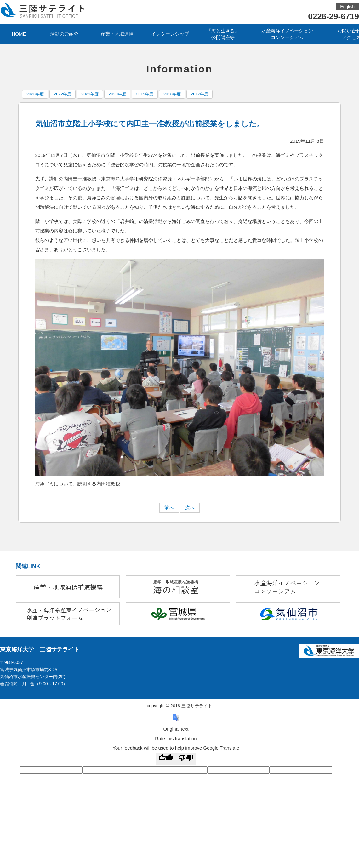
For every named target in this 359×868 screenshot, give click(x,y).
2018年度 (172, 94)
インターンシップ (170, 34)
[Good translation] (166, 759)
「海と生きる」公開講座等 (223, 34)
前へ (169, 508)
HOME (19, 34)
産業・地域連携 (117, 34)
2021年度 (90, 94)
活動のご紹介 (64, 34)
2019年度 (145, 94)
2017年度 (199, 94)
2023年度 (35, 94)
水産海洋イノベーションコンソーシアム (287, 34)
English (347, 7)
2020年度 (117, 94)
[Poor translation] (186, 759)
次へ (190, 508)
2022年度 (63, 94)
